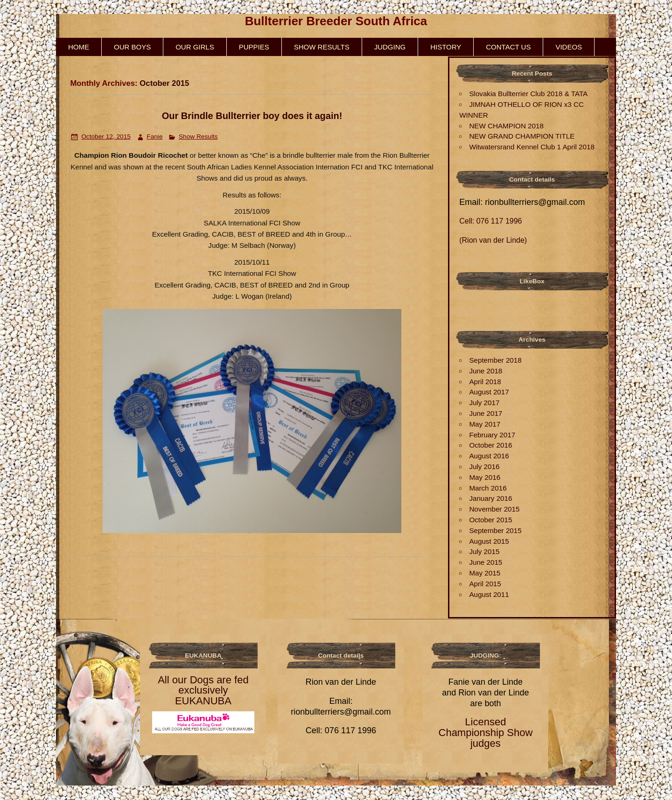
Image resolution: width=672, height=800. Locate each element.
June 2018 (486, 371)
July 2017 (484, 403)
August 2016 (489, 456)
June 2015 (486, 562)
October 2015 (490, 520)
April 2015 (485, 584)
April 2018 (485, 382)
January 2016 (490, 498)
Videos (569, 47)
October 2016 (490, 445)
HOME (79, 47)
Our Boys (132, 47)
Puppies (254, 47)
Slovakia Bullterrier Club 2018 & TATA (528, 94)
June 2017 (486, 413)
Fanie (154, 137)
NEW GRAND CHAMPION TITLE (522, 136)
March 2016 (488, 488)
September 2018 (495, 360)
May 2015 (485, 573)
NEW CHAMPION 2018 (506, 126)
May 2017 (485, 424)
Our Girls (195, 47)
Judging (390, 47)
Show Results (322, 47)
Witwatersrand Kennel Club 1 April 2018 (532, 147)
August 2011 (489, 594)
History (446, 47)
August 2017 (489, 392)
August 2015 (489, 541)
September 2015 (495, 530)
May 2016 (485, 477)
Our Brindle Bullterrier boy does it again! (252, 116)
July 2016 (484, 467)
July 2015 (484, 551)
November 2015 (494, 509)
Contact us (508, 47)
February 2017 (492, 435)
